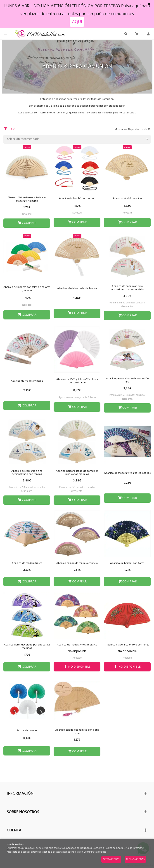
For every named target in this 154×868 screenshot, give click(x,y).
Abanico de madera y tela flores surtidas (127, 473)
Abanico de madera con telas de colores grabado (27, 289)
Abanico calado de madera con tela (77, 563)
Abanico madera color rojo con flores (127, 645)
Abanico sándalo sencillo (127, 198)
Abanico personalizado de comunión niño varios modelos (77, 473)
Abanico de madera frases (27, 563)
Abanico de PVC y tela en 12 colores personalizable (77, 381)
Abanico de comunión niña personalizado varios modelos (127, 288)
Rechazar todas (135, 859)
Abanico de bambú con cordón (77, 198)
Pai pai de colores (27, 731)
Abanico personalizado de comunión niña (127, 380)
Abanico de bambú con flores (127, 563)
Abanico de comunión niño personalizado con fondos (27, 473)
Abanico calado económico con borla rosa (77, 732)
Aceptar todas (111, 859)
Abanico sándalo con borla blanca (77, 289)
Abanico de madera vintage (27, 381)
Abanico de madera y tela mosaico (77, 645)
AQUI (77, 22)
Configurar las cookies (95, 852)
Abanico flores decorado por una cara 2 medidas (27, 646)
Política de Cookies (115, 848)
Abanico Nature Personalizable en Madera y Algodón (27, 199)
